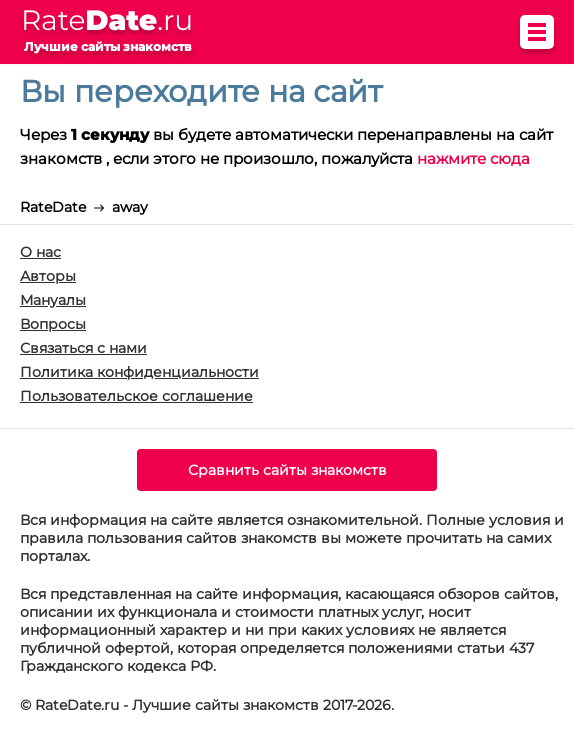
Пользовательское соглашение (136, 396)
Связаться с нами (83, 348)
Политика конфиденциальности (139, 372)
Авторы (48, 276)
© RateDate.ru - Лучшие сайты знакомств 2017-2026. (207, 705)
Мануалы (53, 300)
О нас (40, 252)
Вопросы (53, 324)
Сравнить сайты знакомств (287, 470)
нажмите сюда (473, 158)
